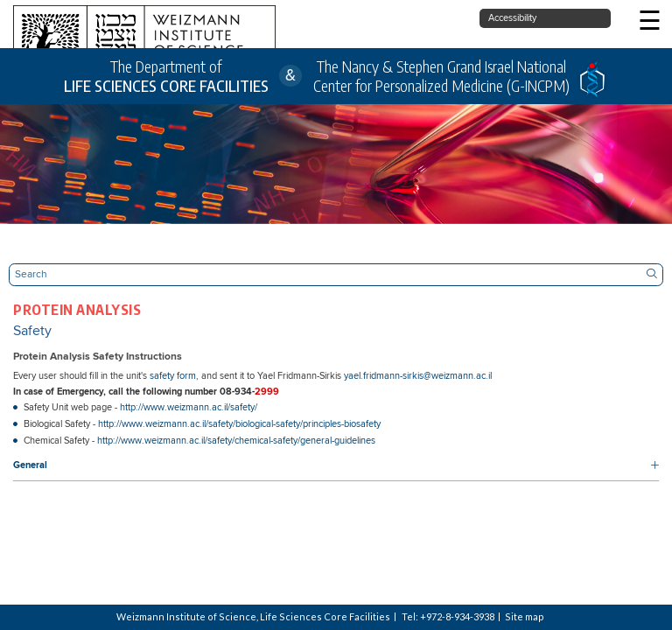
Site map (525, 616)
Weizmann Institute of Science (186, 616)
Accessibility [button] (512, 18)
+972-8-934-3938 (457, 616)
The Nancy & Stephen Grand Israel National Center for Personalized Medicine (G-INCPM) (441, 76)
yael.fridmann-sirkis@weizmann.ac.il (418, 376)
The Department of (166, 77)
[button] (336, 466)
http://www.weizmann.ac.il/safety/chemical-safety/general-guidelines (236, 441)
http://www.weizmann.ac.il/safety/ (189, 408)
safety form (173, 376)
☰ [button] (650, 22)
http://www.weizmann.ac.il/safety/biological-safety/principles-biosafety (239, 424)
